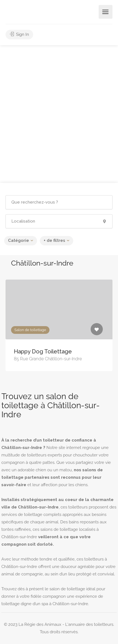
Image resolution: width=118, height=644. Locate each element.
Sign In (19, 34)
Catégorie (19, 240)
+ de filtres (54, 240)
